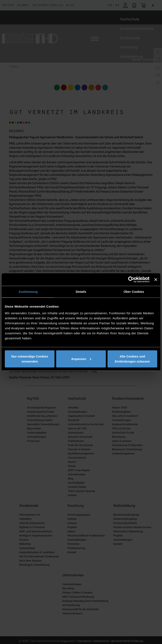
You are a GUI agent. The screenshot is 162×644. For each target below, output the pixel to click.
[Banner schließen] (156, 280)
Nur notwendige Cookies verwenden (30, 359)
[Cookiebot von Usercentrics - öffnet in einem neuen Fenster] (131, 280)
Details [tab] (81, 292)
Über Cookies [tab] (134, 292)
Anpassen (81, 359)
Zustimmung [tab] (28, 292)
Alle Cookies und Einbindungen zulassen (132, 359)
